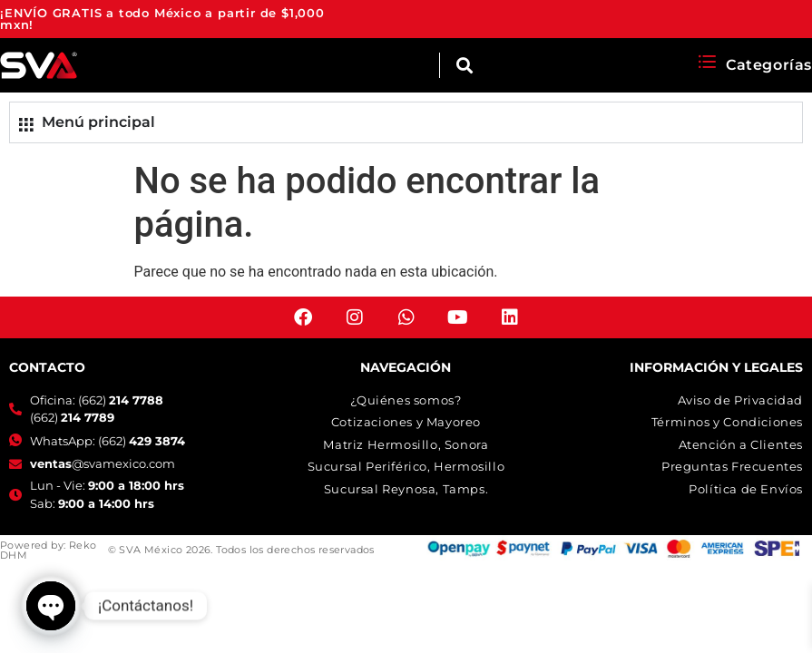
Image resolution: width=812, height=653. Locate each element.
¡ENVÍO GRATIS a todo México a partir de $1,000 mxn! (162, 19)
